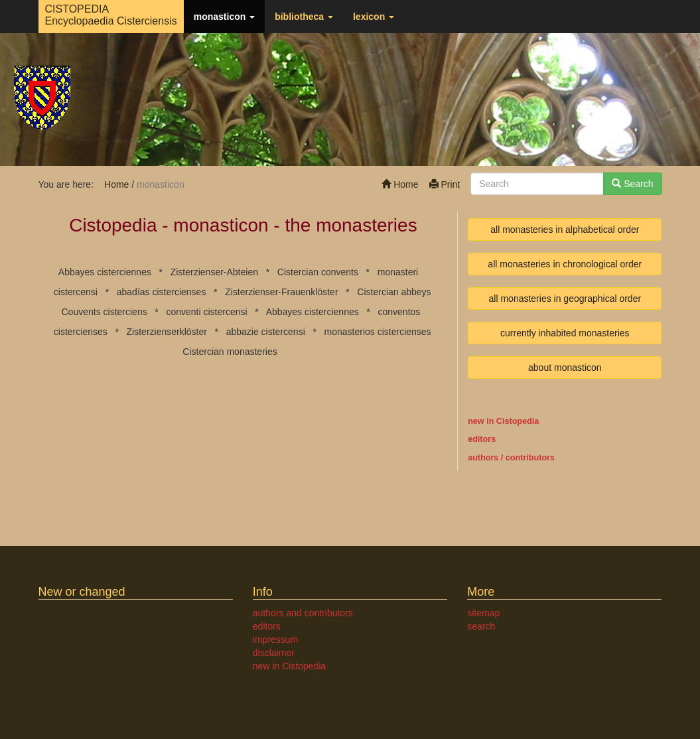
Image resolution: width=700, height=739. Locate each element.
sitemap (483, 613)
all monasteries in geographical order (565, 299)
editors (267, 626)
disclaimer (274, 653)
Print (445, 184)
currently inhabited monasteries (565, 333)
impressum (275, 639)
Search (632, 184)
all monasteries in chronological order (565, 264)
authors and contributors (303, 613)
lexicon (374, 17)
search (481, 626)
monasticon (224, 17)
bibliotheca (304, 17)
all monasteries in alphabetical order (565, 230)
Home (400, 184)
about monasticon (565, 368)
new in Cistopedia (503, 421)
